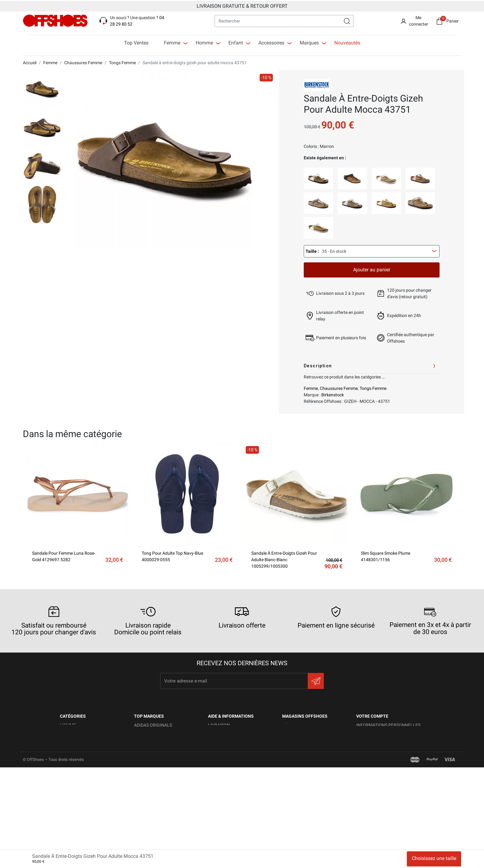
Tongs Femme (373, 387)
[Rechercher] (284, 20)
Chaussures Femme (339, 387)
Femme (311, 387)
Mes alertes (370, 791)
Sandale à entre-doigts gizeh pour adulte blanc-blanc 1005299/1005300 (284, 558)
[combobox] (372, 250)
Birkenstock (333, 394)
